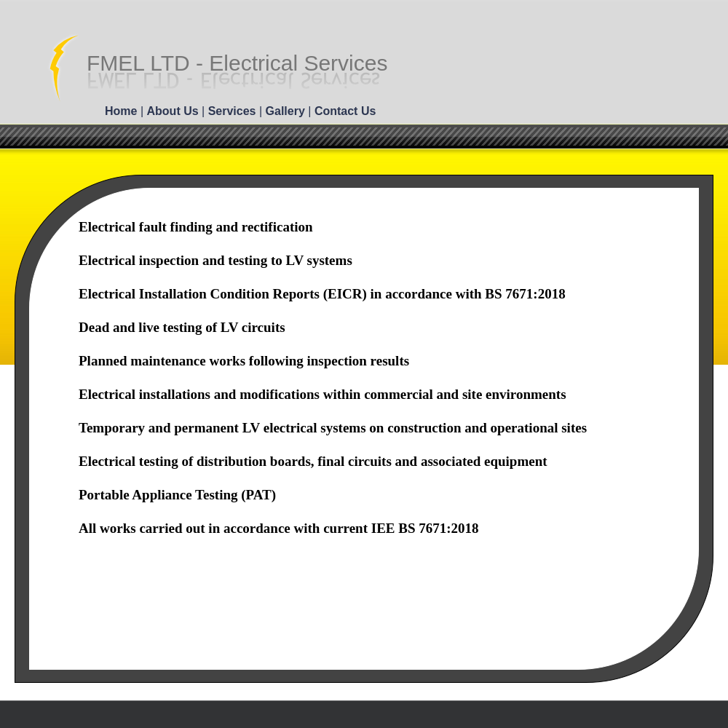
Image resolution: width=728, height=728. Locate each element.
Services (234, 111)
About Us (175, 111)
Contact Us (345, 111)
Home (123, 111)
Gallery (287, 111)
